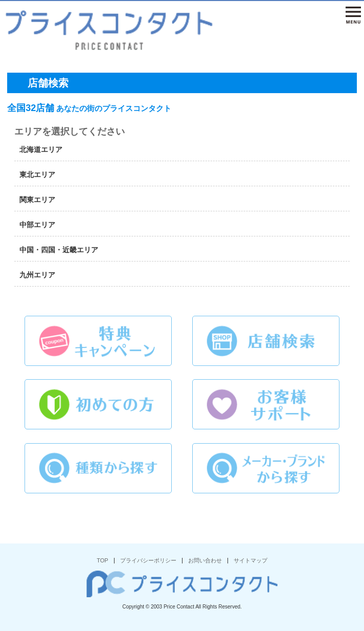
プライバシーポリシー (148, 560)
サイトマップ (251, 560)
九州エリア (37, 275)
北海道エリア (41, 149)
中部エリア (37, 225)
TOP (102, 560)
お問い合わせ (205, 560)
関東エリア (37, 200)
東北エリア (37, 175)
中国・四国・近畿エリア (59, 250)
